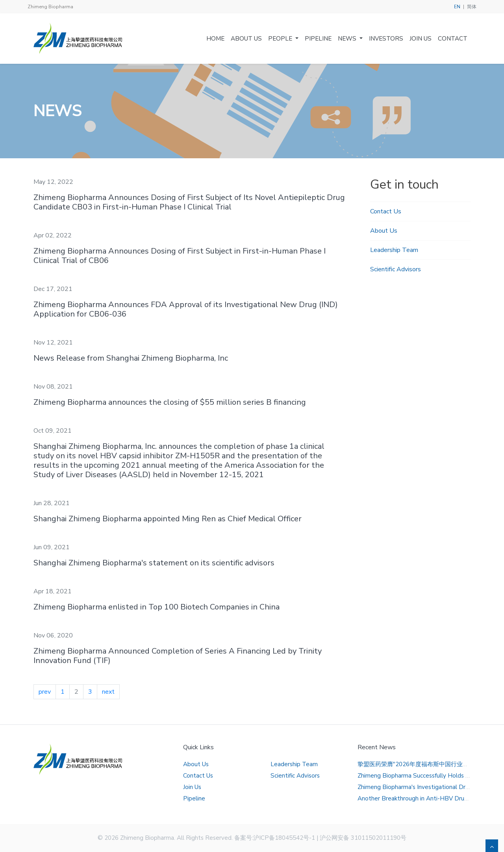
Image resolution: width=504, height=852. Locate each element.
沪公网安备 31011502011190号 (363, 838)
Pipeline (318, 39)
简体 (472, 7)
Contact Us (386, 211)
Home (215, 39)
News (348, 39)
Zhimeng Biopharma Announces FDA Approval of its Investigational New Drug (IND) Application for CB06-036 (186, 309)
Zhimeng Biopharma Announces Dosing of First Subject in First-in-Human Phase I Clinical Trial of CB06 (180, 256)
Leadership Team (394, 250)
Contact (453, 39)
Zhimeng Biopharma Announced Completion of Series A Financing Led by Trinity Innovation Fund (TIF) (178, 656)
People (281, 39)
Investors (386, 39)
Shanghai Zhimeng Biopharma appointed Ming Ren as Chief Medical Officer (168, 519)
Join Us (421, 39)
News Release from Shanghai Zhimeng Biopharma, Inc (131, 358)
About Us (246, 39)
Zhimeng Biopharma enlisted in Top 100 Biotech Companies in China (157, 607)
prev (45, 692)
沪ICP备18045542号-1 (284, 838)
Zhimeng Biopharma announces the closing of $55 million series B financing (170, 402)
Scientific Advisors (396, 269)
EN (457, 7)
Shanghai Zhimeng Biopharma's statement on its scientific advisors (154, 563)
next (108, 692)
